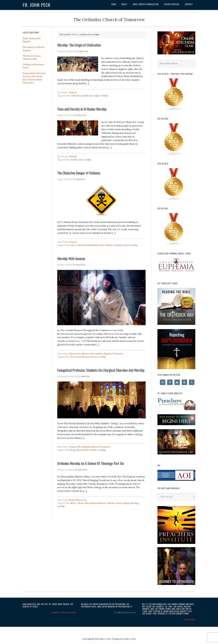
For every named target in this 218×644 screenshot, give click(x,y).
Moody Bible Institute (87, 450)
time (81, 160)
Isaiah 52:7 (56, 613)
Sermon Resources (78, 500)
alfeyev (73, 503)
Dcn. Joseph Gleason (80, 357)
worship (104, 96)
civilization (75, 96)
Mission (85, 354)
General (73, 93)
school (119, 503)
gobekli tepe (87, 96)
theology (135, 503)
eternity (74, 160)
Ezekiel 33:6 (190, 620)
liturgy (73, 450)
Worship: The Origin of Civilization (79, 45)
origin (97, 96)
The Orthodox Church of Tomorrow (107, 354)
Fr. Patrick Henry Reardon (87, 245)
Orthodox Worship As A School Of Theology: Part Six (91, 463)
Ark (72, 245)
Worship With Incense (71, 258)
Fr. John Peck (37, 5)
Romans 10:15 (70, 613)
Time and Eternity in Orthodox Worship (82, 109)
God (102, 245)
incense (94, 357)
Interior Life (75, 354)
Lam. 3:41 (80, 341)
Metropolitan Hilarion (95, 503)
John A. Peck (130, 639)
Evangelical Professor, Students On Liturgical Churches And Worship (101, 370)
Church (81, 503)
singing (126, 503)
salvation (118, 245)
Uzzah (126, 245)
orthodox (109, 245)
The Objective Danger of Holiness (79, 173)
